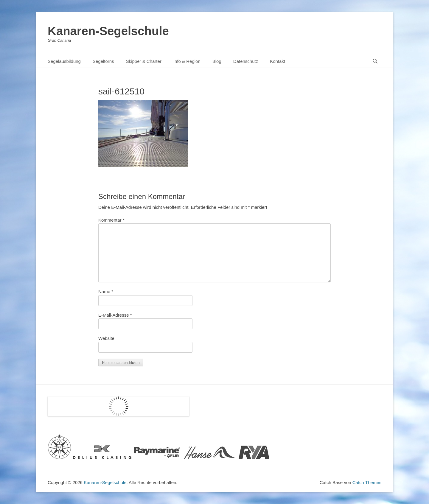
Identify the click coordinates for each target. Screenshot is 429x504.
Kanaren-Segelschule (108, 31)
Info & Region (187, 61)
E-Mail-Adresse (115, 315)
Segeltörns (103, 61)
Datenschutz (246, 61)
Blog (217, 61)
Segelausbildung (64, 61)
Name (106, 291)
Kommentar (111, 220)
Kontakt (278, 61)
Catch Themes (367, 482)
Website (106, 338)
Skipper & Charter (144, 61)
